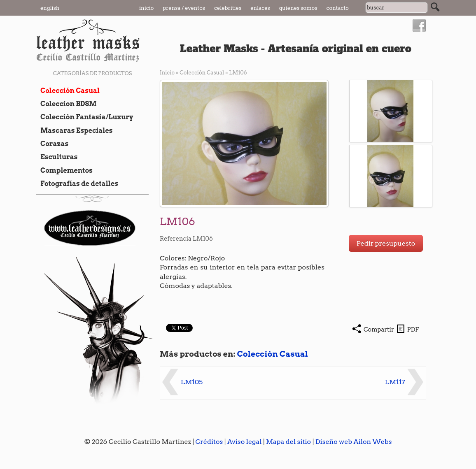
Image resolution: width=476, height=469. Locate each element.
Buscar (435, 7)
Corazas (52, 144)
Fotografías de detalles (77, 183)
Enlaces (260, 8)
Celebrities (228, 8)
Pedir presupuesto (386, 243)
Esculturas (57, 157)
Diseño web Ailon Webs (354, 442)
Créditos (209, 442)
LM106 (238, 73)
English (50, 8)
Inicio (147, 8)
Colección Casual (68, 91)
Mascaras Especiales (74, 130)
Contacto (338, 8)
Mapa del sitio (288, 442)
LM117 (395, 382)
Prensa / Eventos (184, 8)
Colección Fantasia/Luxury (85, 117)
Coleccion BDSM (66, 104)
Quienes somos (298, 8)
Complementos (64, 170)
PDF (413, 330)
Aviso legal (245, 442)
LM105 (192, 382)
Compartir (379, 330)
